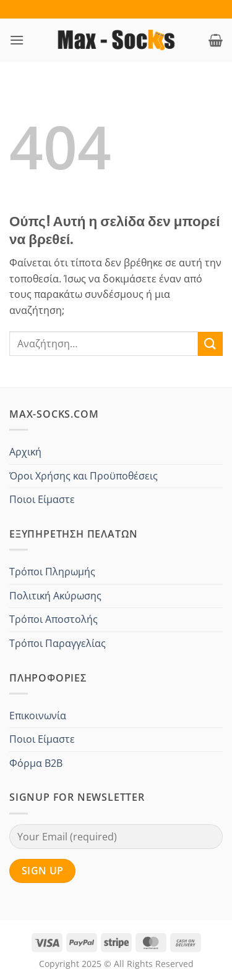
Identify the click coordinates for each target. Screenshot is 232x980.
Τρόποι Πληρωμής (52, 572)
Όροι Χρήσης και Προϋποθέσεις (84, 476)
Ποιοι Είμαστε (42, 499)
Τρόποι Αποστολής (54, 619)
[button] (17, 40)
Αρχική (25, 452)
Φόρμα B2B (36, 763)
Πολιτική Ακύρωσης (55, 596)
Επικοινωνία (38, 716)
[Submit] (210, 344)
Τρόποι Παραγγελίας (58, 643)
